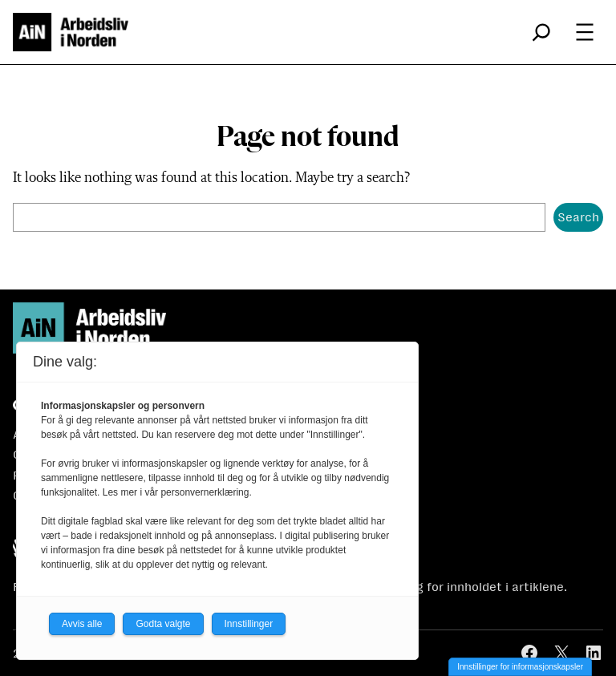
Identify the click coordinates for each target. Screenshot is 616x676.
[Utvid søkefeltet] (541, 32)
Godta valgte (163, 624)
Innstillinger (249, 624)
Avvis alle (82, 624)
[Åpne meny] (585, 32)
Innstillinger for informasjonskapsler (520, 667)
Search (578, 217)
